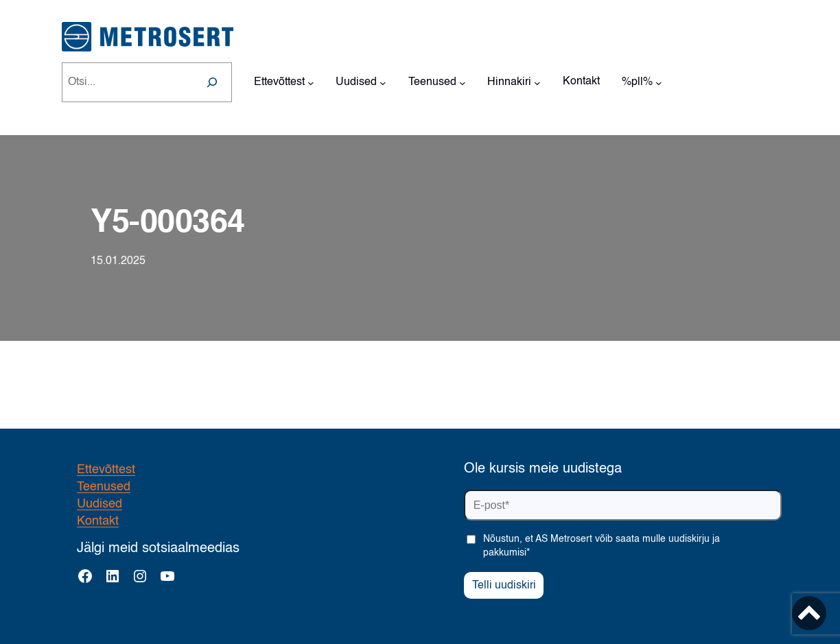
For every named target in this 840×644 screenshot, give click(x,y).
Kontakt (98, 521)
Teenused (104, 487)
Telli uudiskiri (504, 586)
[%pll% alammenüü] (659, 82)
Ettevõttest (106, 470)
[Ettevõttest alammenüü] (311, 82)
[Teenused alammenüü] (463, 82)
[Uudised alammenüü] (383, 82)
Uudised (100, 504)
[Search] (212, 82)
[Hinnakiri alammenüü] (537, 82)
